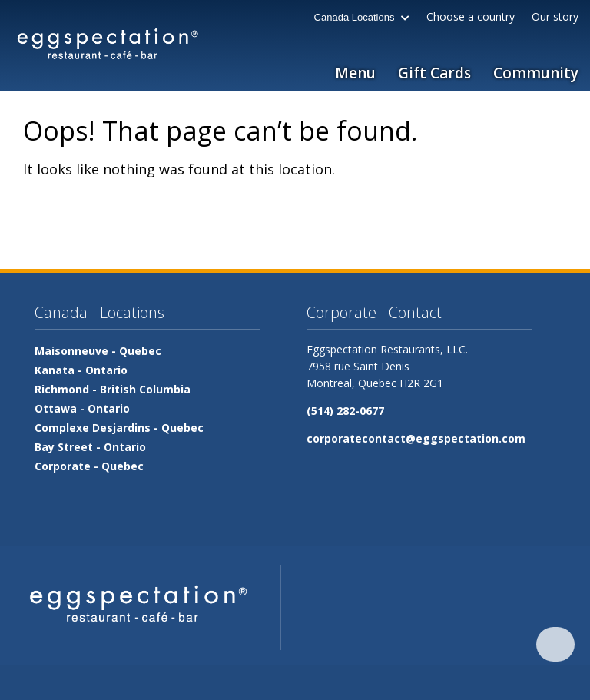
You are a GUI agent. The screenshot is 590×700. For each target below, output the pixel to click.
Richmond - (113, 389)
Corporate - (89, 466)
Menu (355, 73)
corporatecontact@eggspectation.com (416, 438)
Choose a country (471, 17)
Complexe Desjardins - (119, 428)
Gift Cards (434, 73)
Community (536, 73)
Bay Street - (90, 447)
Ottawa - (82, 408)
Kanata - (81, 370)
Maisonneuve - (98, 351)
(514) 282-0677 (345, 411)
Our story (555, 17)
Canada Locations (362, 17)
